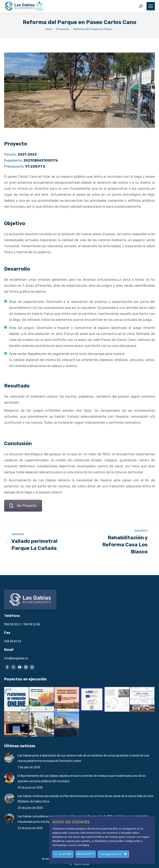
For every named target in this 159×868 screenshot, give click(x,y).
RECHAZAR (86, 854)
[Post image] (9, 758)
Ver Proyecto (23, 506)
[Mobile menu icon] (151, 6)
